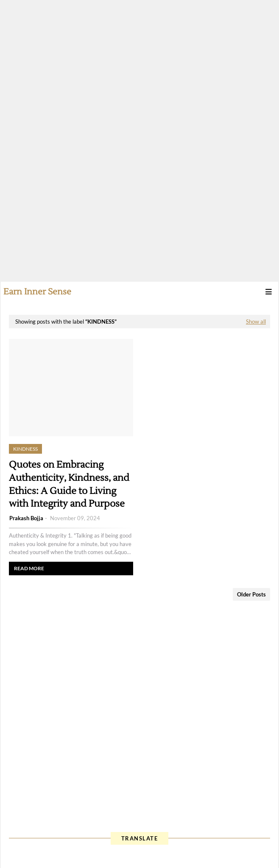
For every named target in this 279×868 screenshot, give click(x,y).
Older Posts (251, 594)
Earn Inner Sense (37, 292)
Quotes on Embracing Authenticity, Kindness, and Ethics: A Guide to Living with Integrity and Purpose (69, 484)
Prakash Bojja (26, 518)
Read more (29, 568)
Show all (256, 322)
